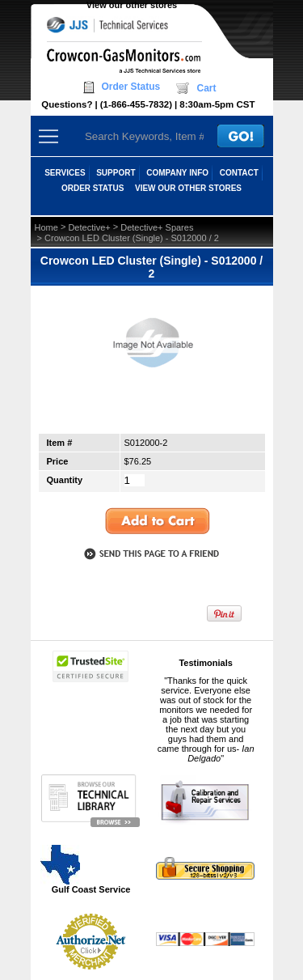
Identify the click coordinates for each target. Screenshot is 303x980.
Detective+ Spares (157, 227)
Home (46, 227)
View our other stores (132, 5)
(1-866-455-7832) (136, 104)
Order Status (131, 87)
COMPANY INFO (177, 173)
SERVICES (65, 173)
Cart (206, 88)
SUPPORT (116, 173)
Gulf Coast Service (86, 869)
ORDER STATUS (93, 188)
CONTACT (239, 173)
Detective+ (89, 227)
